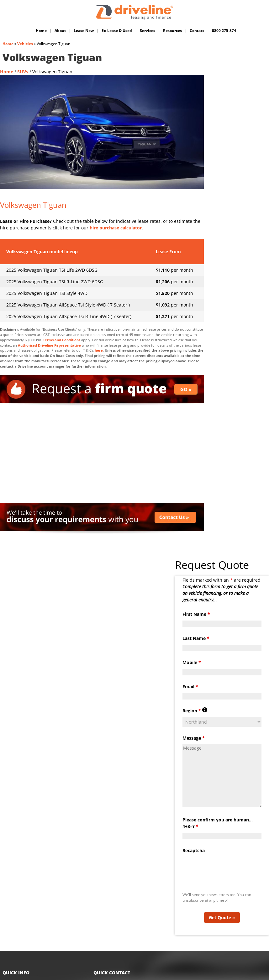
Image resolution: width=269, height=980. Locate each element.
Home (8, 44)
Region (195, 701)
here (99, 350)
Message (194, 728)
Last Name (196, 628)
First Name (196, 604)
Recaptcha (194, 840)
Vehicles (25, 44)
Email (190, 676)
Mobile (192, 652)
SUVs (23, 72)
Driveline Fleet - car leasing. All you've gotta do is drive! (135, 12)
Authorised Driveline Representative (49, 345)
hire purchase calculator (116, 228)
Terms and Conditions (62, 340)
